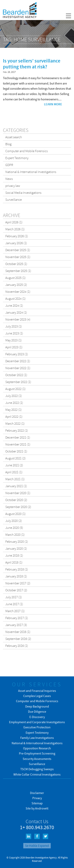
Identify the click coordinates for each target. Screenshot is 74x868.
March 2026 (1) (15, 229)
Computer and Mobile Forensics (27, 151)
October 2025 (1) (16, 264)
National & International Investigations (31, 172)
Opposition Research (37, 748)
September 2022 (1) (18, 382)
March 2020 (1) (15, 535)
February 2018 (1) (17, 569)
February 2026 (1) (17, 236)
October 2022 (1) (16, 375)
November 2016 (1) (18, 632)
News (9, 179)
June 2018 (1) (14, 555)
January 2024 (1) (16, 312)
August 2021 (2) (15, 458)
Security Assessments (37, 759)
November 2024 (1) (18, 292)
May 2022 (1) (14, 410)
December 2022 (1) (18, 361)
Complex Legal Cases (37, 696)
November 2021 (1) (18, 444)
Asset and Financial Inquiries (37, 691)
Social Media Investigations (23, 193)
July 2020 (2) (14, 521)
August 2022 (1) (15, 389)
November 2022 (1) (18, 368)
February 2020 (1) (17, 542)
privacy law (13, 186)
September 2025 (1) (18, 271)
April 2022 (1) (14, 417)
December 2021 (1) (18, 437)
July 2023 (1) (14, 326)
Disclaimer (37, 793)
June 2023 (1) (14, 333)
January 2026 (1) (16, 243)
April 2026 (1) (14, 222)
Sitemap (37, 803)
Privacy (37, 798)
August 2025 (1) (15, 278)
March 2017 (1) (15, 611)
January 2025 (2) (16, 285)
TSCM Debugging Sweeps (37, 769)
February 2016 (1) (17, 646)
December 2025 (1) (18, 250)
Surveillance (14, 200)
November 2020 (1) (18, 493)
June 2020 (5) (14, 528)
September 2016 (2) (18, 639)
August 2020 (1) (15, 514)
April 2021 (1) (14, 472)
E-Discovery (37, 717)
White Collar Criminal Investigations (37, 774)
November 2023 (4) (18, 319)
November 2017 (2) (18, 583)
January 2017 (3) (16, 625)
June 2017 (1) (14, 604)
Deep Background (37, 706)
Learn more (53, 104)
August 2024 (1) (15, 299)
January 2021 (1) (16, 486)
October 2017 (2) (16, 590)
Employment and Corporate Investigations (37, 722)
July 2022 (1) (14, 396)
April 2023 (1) (14, 347)
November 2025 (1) (18, 257)
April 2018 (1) (14, 562)
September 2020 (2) (18, 507)
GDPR (9, 165)
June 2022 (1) (14, 403)
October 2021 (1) (16, 451)
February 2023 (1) (17, 354)
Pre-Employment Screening (37, 753)
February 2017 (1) (17, 618)
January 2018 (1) (16, 576)
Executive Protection (37, 727)
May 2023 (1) (14, 340)
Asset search (14, 137)
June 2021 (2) (14, 465)
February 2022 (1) (17, 430)
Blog (8, 144)
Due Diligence (37, 711)
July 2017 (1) (14, 597)
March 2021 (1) (15, 479)
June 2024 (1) (14, 305)
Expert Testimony (17, 158)
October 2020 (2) (16, 500)
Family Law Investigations (37, 738)
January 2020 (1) (16, 548)
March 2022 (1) (15, 423)
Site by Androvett (37, 808)
